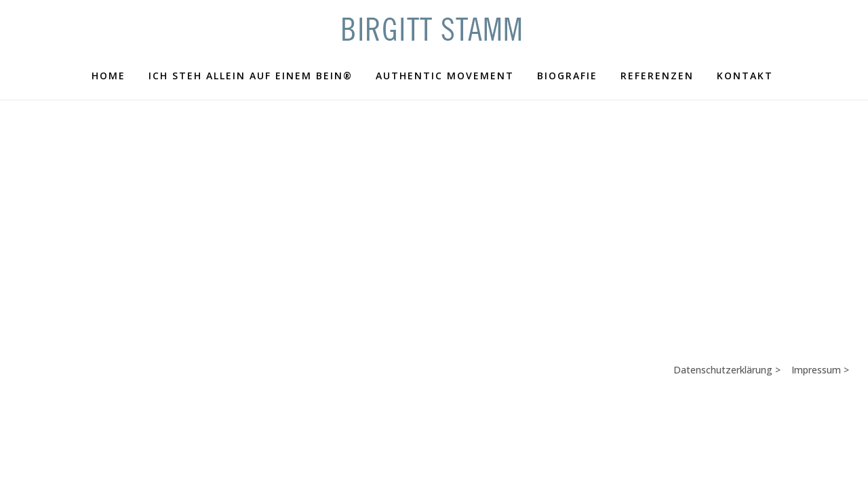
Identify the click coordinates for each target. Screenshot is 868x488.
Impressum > (822, 384)
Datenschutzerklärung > (732, 384)
